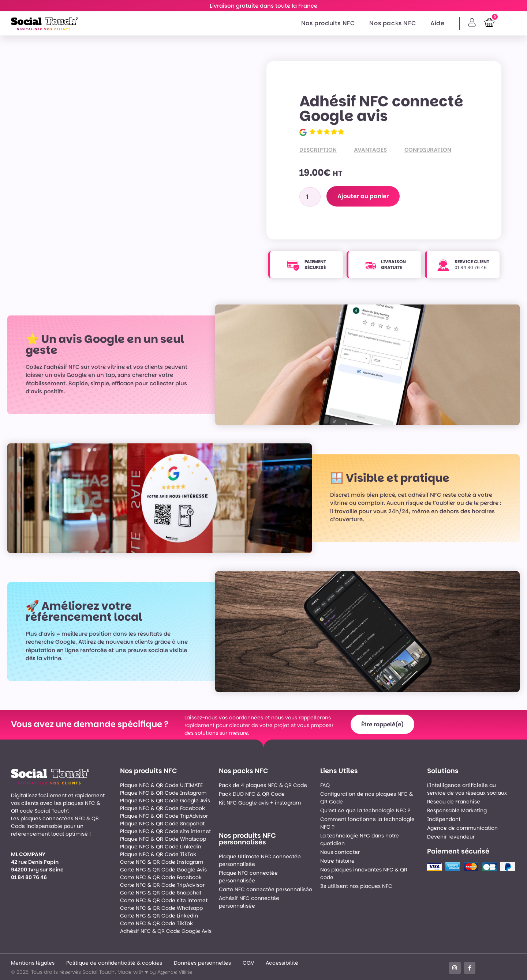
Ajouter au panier (364, 196)
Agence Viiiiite (175, 972)
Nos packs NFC (393, 23)
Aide (437, 23)
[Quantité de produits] (310, 197)
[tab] (327, 150)
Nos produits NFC (328, 23)
